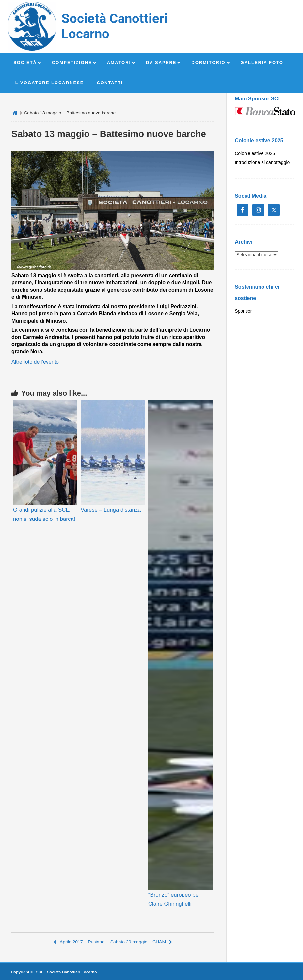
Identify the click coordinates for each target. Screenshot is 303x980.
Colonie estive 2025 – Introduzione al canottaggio (262, 158)
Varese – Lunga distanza (111, 510)
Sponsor (243, 311)
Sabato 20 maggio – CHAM (141, 942)
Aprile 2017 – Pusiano (79, 942)
